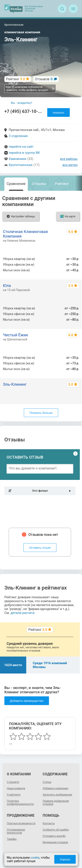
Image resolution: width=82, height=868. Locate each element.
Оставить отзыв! (40, 548)
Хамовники (17, 159)
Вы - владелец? (22, 103)
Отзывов (44, 79)
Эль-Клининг (15, 384)
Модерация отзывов (55, 842)
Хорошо (65, 859)
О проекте (13, 782)
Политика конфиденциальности (20, 803)
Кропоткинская (21, 165)
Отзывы (39, 184)
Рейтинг (62, 184)
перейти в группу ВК (24, 153)
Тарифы (12, 839)
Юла (7, 286)
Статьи (47, 782)
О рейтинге (14, 795)
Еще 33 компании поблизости (30, 89)
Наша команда (16, 788)
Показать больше (41, 413)
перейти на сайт (21, 147)
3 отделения (18, 136)
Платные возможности (21, 823)
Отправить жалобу (54, 836)
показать (58, 113)
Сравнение (16, 184)
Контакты (49, 823)
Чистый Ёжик (15, 335)
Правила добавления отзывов (56, 803)
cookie (35, 858)
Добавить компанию (55, 788)
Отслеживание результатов (16, 831)
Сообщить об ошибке (56, 830)
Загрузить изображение (57, 795)
